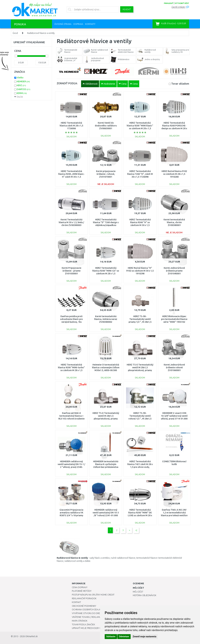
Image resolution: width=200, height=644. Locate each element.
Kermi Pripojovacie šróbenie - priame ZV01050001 (71, 271)
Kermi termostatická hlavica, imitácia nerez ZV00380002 (106, 319)
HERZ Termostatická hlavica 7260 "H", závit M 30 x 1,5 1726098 (140, 174)
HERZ (21, 85)
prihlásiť (169, 3)
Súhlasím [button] (111, 637)
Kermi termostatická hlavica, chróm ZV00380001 (174, 222)
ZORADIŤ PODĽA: (67, 83)
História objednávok (145, 595)
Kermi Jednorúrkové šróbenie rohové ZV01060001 (174, 367)
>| (136, 530)
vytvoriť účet (182, 3)
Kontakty (90, 24)
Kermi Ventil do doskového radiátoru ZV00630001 (106, 126)
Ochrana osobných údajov (87, 610)
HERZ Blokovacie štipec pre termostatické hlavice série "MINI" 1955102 (174, 319)
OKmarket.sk (31, 636)
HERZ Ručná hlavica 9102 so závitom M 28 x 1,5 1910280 (174, 174)
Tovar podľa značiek (83, 624)
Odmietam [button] (124, 637)
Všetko (20, 78)
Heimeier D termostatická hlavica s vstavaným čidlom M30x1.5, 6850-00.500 (106, 367)
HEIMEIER (23, 81)
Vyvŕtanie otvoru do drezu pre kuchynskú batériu (100, 613)
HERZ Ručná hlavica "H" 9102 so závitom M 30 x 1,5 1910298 (140, 271)
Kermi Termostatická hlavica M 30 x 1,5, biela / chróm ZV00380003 (71, 222)
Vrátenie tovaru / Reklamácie (88, 617)
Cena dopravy (80, 587)
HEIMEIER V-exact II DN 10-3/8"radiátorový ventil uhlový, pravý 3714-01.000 (174, 416)
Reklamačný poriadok (84, 598)
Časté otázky (179, 7)
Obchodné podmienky (84, 606)
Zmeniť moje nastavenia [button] (144, 637)
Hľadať (127, 9)
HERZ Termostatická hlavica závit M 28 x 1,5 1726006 (71, 126)
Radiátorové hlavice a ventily (41, 33)
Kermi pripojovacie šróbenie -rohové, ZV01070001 (106, 174)
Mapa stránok (80, 621)
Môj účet (138, 592)
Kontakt (76, 602)
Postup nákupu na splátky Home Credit (93, 595)
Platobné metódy (82, 591)
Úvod (15, 33)
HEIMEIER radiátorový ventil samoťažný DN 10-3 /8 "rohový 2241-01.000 (106, 513)
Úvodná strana (63, 24)
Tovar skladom (180, 84)
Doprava (78, 24)
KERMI (22, 93)
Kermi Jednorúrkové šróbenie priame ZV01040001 (174, 271)
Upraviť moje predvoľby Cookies (90, 628)
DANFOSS (24, 89)
